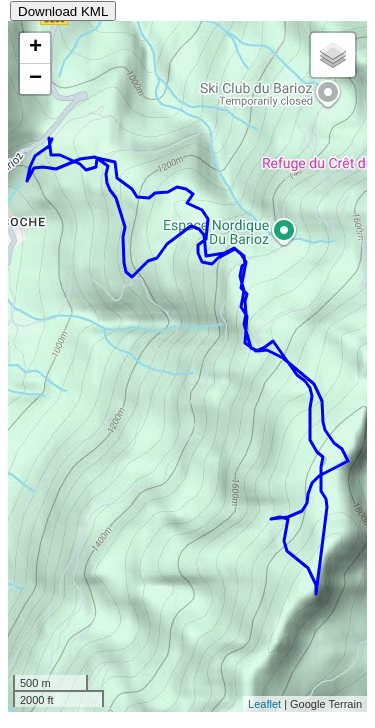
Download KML (63, 11)
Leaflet (264, 704)
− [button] (35, 79)
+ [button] (35, 48)
